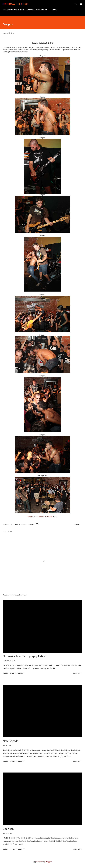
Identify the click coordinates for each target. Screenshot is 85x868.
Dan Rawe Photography (45, 516)
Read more (78, 673)
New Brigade (10, 741)
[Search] (76, 4)
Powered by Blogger (42, 862)
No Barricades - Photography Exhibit (25, 656)
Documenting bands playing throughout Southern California (25, 9)
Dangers (29, 516)
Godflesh (8, 829)
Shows (55, 9)
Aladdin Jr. (13, 524)
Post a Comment (17, 673)
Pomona (30, 524)
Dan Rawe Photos (16, 4)
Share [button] (77, 524)
